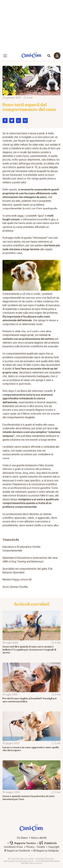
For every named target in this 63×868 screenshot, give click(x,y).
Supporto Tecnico (23, 843)
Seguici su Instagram (46, 851)
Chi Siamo (22, 838)
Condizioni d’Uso (13, 847)
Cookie (41, 847)
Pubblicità (48, 843)
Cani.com (32, 55)
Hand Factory (36, 863)
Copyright (54, 847)
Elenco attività (39, 838)
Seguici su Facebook (17, 851)
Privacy (30, 847)
